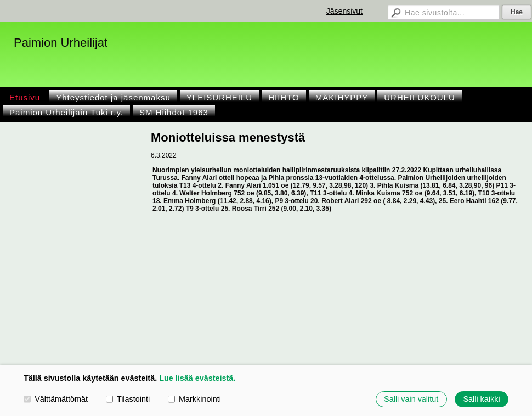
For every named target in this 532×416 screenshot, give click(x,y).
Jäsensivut (344, 11)
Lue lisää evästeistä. (197, 378)
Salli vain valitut (411, 399)
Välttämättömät (56, 399)
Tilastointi (128, 399)
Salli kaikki (481, 399)
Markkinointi (194, 399)
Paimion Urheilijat (61, 43)
